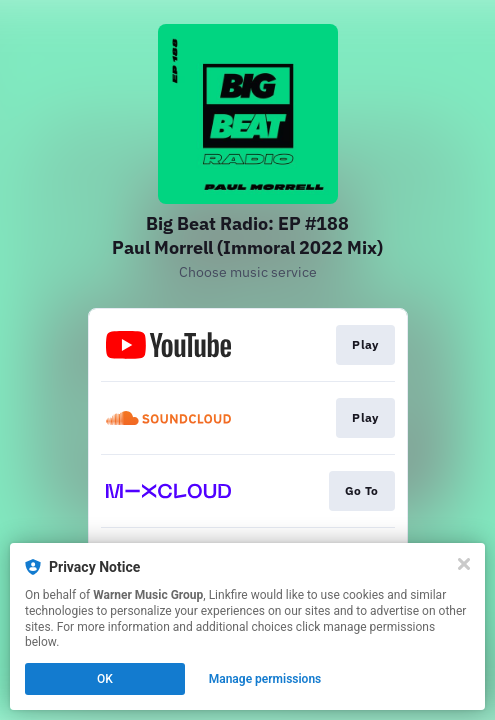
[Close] (464, 564)
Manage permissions (265, 679)
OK (105, 679)
